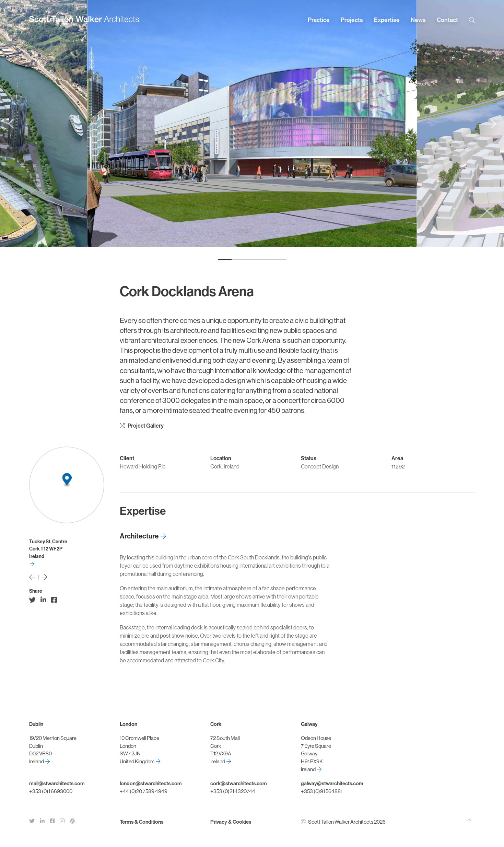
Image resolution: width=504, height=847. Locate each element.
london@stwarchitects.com (151, 784)
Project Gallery (142, 426)
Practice (319, 20)
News (418, 20)
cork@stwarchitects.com (239, 784)
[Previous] (12, 124)
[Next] (492, 124)
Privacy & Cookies (231, 822)
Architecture (139, 536)
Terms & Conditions (142, 822)
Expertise (387, 20)
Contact (447, 20)
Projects (352, 20)
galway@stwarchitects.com (332, 784)
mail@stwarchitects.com (57, 784)
